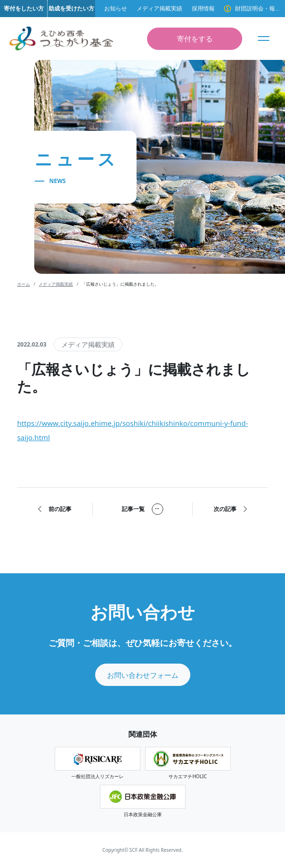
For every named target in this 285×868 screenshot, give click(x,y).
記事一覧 (142, 509)
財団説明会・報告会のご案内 (258, 9)
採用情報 (203, 9)
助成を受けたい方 (71, 8)
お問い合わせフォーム (143, 675)
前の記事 (55, 509)
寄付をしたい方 (24, 8)
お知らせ (116, 9)
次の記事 (230, 509)
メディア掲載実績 (159, 9)
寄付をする (195, 39)
